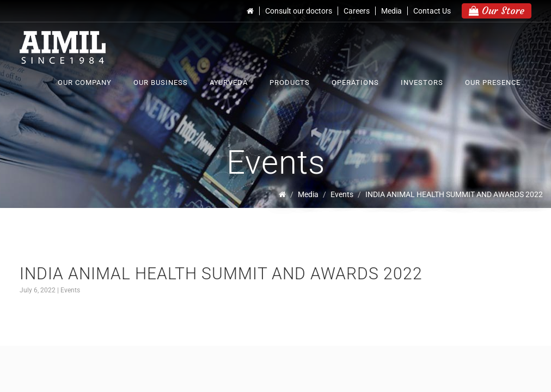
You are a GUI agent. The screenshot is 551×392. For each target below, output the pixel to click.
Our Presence (493, 82)
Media (391, 11)
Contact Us (432, 11)
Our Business (161, 82)
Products (290, 82)
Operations (355, 82)
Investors (422, 82)
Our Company (85, 82)
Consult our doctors (299, 11)
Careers (357, 11)
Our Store (497, 11)
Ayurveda (229, 82)
